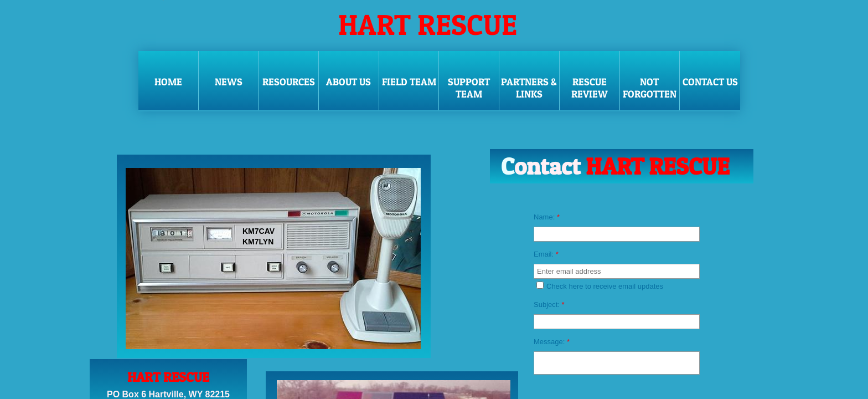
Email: (546, 254)
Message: (552, 342)
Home (168, 82)
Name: (547, 217)
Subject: (549, 305)
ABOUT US (348, 82)
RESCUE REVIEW (590, 88)
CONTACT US (710, 82)
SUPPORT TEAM (469, 88)
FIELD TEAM (409, 82)
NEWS (229, 82)
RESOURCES (289, 82)
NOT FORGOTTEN (650, 88)
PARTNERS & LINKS (529, 88)
